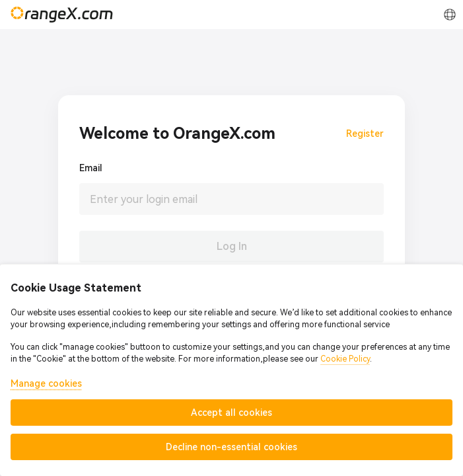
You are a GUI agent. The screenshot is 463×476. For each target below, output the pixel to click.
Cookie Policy (345, 359)
